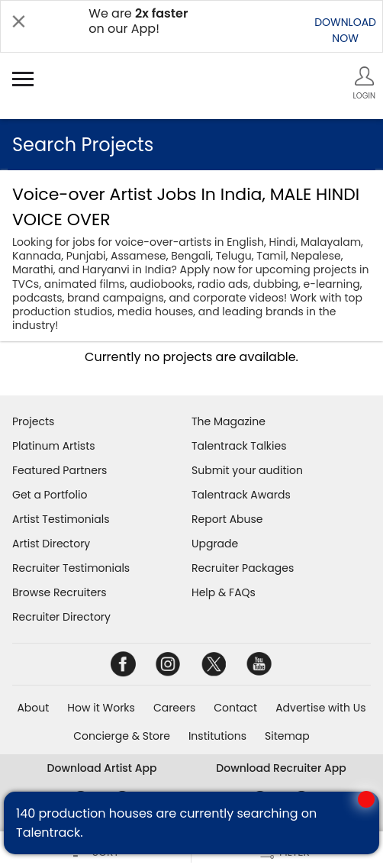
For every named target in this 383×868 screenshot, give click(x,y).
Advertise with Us (320, 708)
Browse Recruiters (60, 592)
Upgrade (215, 544)
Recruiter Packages (243, 568)
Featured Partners (60, 470)
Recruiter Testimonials (71, 568)
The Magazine (229, 421)
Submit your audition (247, 470)
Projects (33, 421)
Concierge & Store (122, 736)
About (33, 708)
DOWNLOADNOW (345, 30)
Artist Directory (51, 544)
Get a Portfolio (50, 495)
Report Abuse (227, 519)
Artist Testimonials (61, 519)
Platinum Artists (54, 446)
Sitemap (287, 736)
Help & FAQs (224, 592)
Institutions (217, 736)
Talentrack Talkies (239, 446)
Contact (235, 708)
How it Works (101, 708)
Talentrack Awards (241, 495)
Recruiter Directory (61, 617)
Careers (174, 708)
